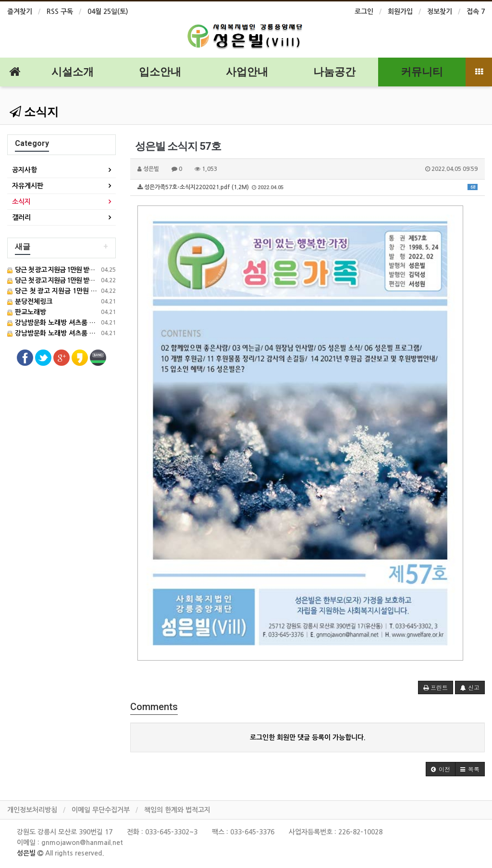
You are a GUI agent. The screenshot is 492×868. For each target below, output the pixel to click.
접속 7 (476, 12)
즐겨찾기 (20, 12)
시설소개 (73, 72)
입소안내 (160, 72)
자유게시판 (28, 186)
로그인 (364, 12)
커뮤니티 (422, 72)
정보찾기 (440, 12)
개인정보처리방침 (32, 810)
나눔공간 (334, 72)
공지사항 (25, 170)
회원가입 (400, 12)
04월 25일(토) (108, 12)
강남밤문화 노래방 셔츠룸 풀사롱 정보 (65, 323)
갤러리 (21, 217)
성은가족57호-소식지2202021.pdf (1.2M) (307, 187)
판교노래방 (27, 312)
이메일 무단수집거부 (101, 810)
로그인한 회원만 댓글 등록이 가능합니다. (308, 737)
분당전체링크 (30, 301)
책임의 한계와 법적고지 (177, 810)
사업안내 (247, 72)
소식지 (34, 112)
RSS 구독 (60, 12)
